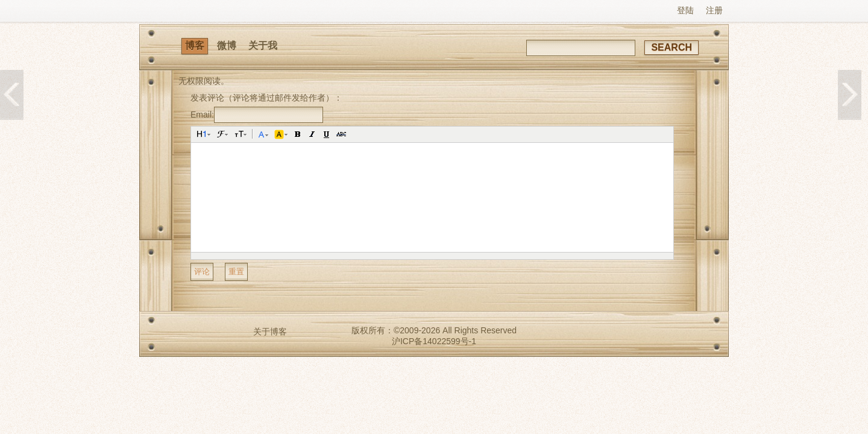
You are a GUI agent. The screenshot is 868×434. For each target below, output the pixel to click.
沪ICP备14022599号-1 (434, 341)
